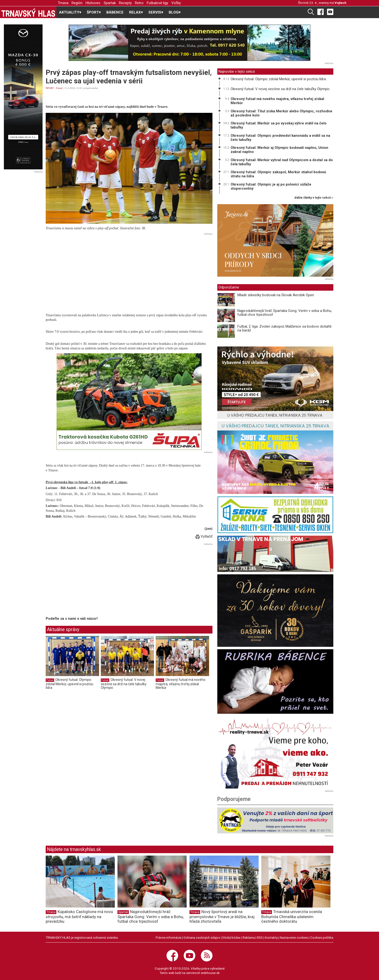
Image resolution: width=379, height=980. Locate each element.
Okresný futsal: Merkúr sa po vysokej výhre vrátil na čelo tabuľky (279, 125)
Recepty (125, 3)
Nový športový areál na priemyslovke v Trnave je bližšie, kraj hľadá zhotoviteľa (222, 916)
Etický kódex (231, 937)
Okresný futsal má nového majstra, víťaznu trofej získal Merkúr (181, 684)
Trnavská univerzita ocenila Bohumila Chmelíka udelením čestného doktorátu (292, 916)
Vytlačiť (204, 536)
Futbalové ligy (157, 3)
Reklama (249, 937)
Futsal (59, 88)
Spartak (110, 3)
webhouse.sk (210, 973)
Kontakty (271, 937)
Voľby (176, 3)
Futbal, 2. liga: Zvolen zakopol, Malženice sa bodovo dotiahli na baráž (284, 328)
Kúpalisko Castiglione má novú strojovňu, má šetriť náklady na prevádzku (79, 916)
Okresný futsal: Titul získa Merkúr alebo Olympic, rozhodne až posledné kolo (281, 113)
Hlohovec (93, 3)
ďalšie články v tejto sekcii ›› (314, 198)
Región (77, 3)
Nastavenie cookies (294, 937)
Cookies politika (322, 937)
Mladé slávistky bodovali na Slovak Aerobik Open (276, 295)
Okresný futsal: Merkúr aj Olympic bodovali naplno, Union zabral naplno (279, 150)
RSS (260, 937)
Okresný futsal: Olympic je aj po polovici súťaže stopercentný (271, 186)
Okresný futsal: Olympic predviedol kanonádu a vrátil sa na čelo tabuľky (280, 138)
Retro (139, 3)
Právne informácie (168, 937)
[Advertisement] (129, 271)
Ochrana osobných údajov (202, 937)
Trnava (63, 3)
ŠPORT (50, 88)
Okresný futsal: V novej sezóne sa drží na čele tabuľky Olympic (124, 684)
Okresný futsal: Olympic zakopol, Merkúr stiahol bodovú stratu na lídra (278, 174)
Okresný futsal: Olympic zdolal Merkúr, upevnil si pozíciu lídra (69, 684)
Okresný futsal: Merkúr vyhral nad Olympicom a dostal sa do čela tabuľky (282, 162)
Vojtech (340, 3)
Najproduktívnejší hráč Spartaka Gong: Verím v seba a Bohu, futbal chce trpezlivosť (285, 313)
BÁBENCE (115, 12)
